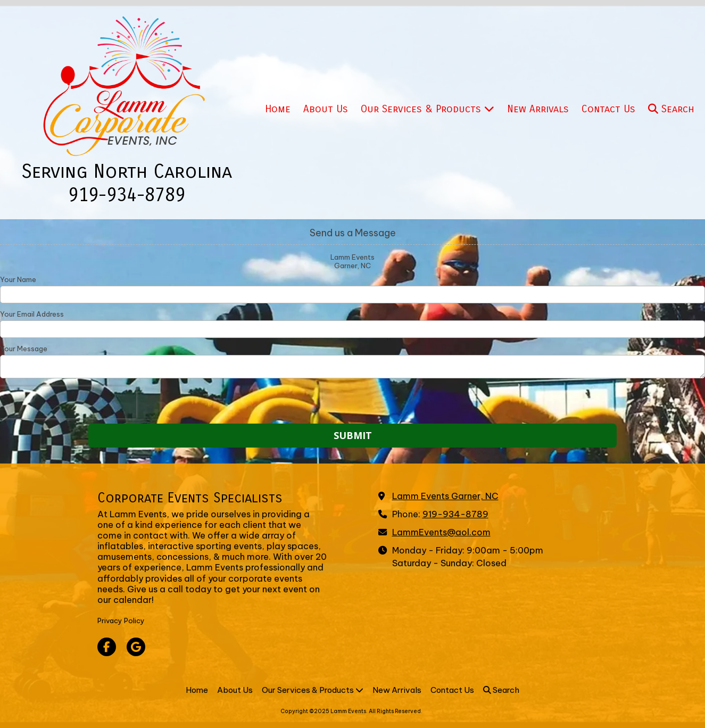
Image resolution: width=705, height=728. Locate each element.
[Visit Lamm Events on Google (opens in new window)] (136, 647)
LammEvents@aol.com (441, 532)
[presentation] (68, 402)
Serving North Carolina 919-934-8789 (127, 183)
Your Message (24, 349)
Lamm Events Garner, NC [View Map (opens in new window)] (445, 496)
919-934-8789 (455, 514)
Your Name (18, 279)
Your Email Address (32, 314)
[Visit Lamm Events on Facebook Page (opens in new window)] (107, 647)
